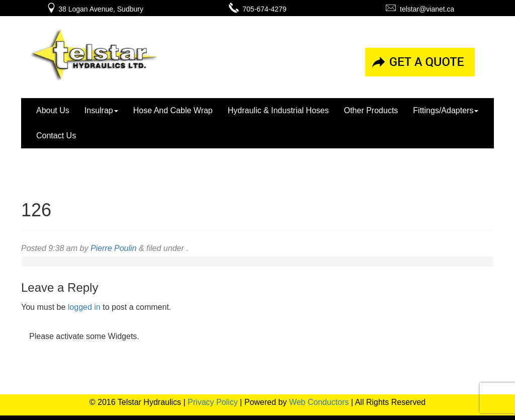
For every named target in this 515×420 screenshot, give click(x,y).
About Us (53, 110)
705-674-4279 (258, 9)
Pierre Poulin (114, 248)
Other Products (371, 110)
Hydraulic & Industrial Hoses (278, 110)
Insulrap (101, 110)
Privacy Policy (213, 402)
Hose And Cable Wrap (173, 110)
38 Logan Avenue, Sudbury (95, 9)
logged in (84, 307)
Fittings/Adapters (446, 110)
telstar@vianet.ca (420, 9)
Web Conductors (319, 402)
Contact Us (56, 136)
